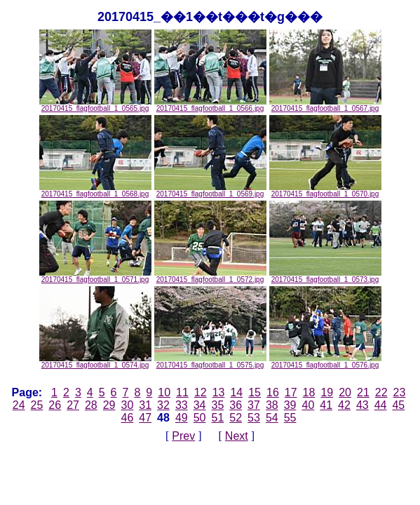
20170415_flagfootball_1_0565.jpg (95, 105)
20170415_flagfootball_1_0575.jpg (210, 362)
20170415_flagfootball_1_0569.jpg (210, 191)
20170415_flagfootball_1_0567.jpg (325, 105)
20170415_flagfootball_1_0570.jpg (325, 191)
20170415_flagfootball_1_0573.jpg (325, 276)
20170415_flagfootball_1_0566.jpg (210, 105)
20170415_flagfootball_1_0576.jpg (325, 362)
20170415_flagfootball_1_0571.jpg (95, 276)
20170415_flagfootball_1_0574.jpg (95, 362)
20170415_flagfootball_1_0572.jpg (210, 276)
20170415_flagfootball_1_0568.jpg (95, 191)
